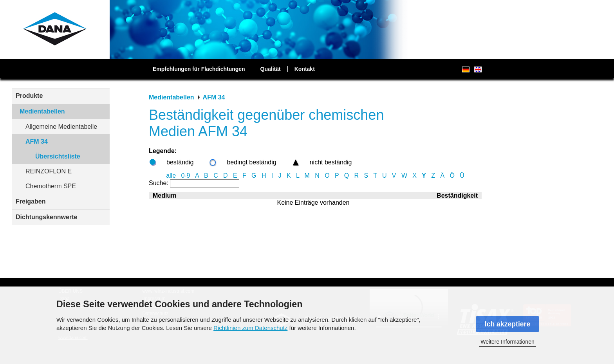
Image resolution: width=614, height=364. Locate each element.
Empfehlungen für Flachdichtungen (199, 69)
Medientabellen (42, 111)
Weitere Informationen (507, 342)
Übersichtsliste (58, 156)
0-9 (185, 176)
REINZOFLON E (49, 171)
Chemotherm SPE (51, 186)
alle (171, 176)
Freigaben (31, 201)
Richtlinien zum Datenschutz (250, 328)
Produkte (29, 96)
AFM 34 (37, 141)
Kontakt (305, 69)
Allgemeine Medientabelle (61, 127)
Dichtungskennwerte (46, 217)
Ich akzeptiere (507, 324)
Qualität (271, 69)
